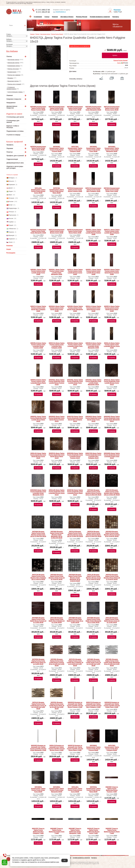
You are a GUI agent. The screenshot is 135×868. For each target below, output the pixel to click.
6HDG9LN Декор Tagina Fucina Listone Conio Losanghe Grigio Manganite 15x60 (93, 345)
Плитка (37, 34)
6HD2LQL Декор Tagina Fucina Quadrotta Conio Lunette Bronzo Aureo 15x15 (112, 382)
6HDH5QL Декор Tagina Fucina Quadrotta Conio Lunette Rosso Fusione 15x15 (57, 382)
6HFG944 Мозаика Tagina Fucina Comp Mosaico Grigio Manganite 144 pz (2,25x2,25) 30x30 (57, 535)
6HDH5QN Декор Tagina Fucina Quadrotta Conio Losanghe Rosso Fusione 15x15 (75, 456)
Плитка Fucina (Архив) (57, 34)
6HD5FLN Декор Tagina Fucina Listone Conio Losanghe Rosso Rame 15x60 (38, 382)
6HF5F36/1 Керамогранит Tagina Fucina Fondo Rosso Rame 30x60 (57, 190)
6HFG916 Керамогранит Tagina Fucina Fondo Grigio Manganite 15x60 (38, 231)
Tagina (119, 63)
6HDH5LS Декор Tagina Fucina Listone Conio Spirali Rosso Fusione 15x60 (112, 272)
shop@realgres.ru (59, 12)
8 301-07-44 (43, 12)
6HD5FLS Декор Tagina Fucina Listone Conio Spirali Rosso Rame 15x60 (112, 309)
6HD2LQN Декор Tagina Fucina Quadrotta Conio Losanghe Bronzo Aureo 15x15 (57, 492)
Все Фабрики (12, 51)
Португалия (12, 215)
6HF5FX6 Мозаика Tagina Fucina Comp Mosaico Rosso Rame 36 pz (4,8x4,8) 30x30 (112, 577)
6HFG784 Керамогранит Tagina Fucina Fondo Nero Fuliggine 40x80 (57, 108)
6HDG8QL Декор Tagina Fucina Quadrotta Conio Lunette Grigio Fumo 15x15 (75, 382)
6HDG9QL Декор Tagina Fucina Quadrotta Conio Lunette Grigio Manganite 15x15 (93, 382)
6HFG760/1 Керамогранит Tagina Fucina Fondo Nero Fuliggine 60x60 (112, 748)
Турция (11, 225)
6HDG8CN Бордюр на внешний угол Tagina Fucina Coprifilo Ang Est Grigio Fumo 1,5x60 (112, 705)
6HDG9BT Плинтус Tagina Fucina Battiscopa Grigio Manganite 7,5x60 (75, 831)
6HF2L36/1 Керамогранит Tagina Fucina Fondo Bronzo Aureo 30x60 (38, 190)
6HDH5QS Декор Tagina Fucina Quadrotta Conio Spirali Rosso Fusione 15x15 (57, 419)
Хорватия (12, 239)
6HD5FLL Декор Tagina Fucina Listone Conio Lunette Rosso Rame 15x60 (93, 272)
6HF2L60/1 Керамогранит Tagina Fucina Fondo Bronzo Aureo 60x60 (75, 789)
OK (65, 860)
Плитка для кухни (13, 69)
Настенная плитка (19, 28)
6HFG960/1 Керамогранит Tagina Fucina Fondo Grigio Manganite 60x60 (57, 789)
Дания (11, 188)
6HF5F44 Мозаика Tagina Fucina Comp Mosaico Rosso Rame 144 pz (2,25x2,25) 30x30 (93, 534)
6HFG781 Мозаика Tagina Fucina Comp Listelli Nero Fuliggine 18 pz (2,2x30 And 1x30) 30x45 (75, 662)
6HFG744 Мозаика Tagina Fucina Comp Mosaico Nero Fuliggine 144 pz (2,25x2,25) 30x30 (112, 492)
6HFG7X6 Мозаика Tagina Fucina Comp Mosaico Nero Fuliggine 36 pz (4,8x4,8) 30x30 (38, 577)
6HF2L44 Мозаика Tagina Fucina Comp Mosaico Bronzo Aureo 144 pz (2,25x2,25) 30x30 (75, 534)
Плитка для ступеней (14, 84)
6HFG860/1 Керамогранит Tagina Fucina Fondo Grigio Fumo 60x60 (38, 789)
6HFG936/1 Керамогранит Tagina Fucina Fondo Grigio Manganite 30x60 (112, 149)
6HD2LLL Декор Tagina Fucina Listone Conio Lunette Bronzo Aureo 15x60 (75, 272)
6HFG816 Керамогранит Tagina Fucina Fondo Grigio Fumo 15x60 (112, 190)
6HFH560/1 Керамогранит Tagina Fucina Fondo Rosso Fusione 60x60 (93, 748)
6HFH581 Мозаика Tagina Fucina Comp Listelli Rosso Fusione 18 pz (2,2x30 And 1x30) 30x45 (57, 662)
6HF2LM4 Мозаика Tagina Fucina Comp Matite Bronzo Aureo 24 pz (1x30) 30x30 (112, 620)
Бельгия (11, 181)
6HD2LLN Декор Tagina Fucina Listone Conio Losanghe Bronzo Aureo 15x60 (112, 345)
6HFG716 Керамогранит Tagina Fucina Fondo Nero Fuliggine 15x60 (93, 190)
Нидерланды (13, 208)
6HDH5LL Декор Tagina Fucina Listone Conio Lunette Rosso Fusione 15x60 (93, 232)
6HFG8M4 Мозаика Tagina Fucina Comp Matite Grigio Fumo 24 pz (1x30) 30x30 (75, 620)
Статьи (47, 17)
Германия (12, 185)
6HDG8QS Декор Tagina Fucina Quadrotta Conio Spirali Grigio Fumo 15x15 (93, 419)
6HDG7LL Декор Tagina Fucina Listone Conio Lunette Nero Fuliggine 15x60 (112, 232)
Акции (9, 249)
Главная (32, 34)
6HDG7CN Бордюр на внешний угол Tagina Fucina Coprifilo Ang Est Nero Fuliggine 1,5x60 (93, 705)
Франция (11, 235)
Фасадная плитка (13, 81)
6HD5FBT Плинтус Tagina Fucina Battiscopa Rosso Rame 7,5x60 (112, 831)
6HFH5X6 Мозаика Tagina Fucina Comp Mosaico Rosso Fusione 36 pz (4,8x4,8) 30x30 (112, 534)
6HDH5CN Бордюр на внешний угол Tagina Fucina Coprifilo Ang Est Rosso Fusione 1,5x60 (75, 705)
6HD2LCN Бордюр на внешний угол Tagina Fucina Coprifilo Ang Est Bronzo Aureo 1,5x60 (57, 748)
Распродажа (11, 253)
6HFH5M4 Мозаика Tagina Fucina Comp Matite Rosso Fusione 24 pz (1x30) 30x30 (38, 620)
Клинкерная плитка (14, 66)
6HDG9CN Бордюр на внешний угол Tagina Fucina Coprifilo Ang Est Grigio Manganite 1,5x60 (38, 748)
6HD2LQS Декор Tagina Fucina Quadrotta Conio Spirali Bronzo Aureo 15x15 (38, 456)
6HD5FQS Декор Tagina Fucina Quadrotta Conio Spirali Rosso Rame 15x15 (57, 456)
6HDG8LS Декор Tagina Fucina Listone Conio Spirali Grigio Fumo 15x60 (57, 309)
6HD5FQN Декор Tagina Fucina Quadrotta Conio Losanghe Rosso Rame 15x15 (75, 492)
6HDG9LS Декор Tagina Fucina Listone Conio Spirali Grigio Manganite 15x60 (75, 309)
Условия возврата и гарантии (100, 17)
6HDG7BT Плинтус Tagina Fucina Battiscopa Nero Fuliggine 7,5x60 (38, 831)
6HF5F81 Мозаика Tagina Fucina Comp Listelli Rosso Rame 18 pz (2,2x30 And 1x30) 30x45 (57, 705)
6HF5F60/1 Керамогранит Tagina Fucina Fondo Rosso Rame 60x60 (93, 789)
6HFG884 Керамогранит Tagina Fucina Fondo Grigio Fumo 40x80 (75, 108)
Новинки (55, 17)
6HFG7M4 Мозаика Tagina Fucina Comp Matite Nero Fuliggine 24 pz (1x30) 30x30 (57, 620)
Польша (11, 212)
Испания (11, 198)
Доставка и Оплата (67, 17)
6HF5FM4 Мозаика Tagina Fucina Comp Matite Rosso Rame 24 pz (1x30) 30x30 (38, 662)
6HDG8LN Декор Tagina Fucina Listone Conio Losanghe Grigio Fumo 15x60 (75, 345)
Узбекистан (12, 229)
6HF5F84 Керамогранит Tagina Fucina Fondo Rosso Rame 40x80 (38, 148)
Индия (11, 191)
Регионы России (82, 17)
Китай (10, 205)
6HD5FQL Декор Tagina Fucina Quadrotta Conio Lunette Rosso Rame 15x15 (38, 419)
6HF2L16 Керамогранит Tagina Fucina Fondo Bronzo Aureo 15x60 (57, 231)
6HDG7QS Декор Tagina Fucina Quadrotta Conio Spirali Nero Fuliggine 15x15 (75, 419)
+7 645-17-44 (42, 10)
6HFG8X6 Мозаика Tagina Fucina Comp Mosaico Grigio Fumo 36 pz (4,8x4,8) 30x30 (57, 577)
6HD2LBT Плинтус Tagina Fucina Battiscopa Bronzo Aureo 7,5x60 (93, 831)
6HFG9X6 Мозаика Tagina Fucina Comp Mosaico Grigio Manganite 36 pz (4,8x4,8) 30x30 (75, 578)
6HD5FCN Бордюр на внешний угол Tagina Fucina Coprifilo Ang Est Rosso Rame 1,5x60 (75, 748)
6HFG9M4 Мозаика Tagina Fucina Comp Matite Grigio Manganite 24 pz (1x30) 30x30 (93, 620)
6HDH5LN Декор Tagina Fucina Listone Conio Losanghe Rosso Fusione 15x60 (38, 345)
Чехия (11, 242)
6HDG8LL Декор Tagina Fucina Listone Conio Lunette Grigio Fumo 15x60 (38, 272)
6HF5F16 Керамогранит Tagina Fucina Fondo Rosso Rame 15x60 (75, 231)
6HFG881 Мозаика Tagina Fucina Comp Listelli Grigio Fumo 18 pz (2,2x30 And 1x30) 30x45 (93, 662)
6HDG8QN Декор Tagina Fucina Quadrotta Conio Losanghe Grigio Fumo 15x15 (112, 456)
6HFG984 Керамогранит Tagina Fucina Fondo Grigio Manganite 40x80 (93, 108)
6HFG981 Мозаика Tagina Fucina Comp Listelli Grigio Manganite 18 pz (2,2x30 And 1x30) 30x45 (112, 662)
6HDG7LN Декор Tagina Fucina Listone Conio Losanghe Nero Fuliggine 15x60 (57, 345)
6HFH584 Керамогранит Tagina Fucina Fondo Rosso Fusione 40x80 (38, 108)
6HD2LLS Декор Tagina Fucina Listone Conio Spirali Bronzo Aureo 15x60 (93, 309)
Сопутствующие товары (15, 92)
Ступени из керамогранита (11, 88)
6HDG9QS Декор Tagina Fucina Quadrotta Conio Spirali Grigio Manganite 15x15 (112, 419)
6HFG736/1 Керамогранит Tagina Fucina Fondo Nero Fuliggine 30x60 (75, 149)
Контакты (116, 17)
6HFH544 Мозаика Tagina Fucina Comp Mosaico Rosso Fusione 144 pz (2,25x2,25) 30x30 (93, 492)
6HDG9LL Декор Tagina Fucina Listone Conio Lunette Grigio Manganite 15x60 (57, 272)
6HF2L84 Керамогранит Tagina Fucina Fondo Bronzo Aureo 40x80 (112, 108)
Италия (11, 201)
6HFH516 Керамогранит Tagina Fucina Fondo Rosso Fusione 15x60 (75, 190)
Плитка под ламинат (14, 75)
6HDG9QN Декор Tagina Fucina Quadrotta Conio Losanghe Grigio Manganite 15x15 (38, 492)
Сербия (11, 222)
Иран (10, 195)
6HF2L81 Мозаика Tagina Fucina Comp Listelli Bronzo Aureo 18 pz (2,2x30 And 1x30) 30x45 (38, 705)
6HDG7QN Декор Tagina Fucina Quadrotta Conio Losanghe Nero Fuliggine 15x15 (93, 456)
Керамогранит (12, 72)
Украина (11, 232)
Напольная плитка (13, 63)
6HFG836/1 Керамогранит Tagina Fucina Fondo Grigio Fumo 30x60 (93, 149)
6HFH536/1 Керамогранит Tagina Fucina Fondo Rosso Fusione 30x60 (57, 149)
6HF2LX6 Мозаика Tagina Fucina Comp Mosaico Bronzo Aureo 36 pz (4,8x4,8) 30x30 (93, 577)
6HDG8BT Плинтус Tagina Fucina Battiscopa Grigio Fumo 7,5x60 (57, 831)
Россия (11, 218)
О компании (38, 17)
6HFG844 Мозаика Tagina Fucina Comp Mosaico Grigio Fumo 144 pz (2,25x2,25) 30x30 (38, 534)
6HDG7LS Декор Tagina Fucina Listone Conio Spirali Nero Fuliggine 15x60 (38, 309)
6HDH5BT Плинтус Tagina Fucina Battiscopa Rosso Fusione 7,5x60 (112, 789)
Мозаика (10, 78)
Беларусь (12, 178)
